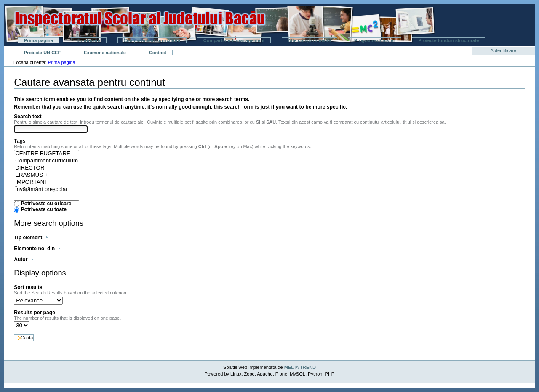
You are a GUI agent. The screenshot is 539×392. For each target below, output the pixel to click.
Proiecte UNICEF (42, 53)
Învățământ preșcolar (47, 189)
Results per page (35, 313)
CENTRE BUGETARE (47, 154)
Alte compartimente (309, 40)
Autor (21, 260)
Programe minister (375, 40)
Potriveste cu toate (44, 209)
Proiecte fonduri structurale (448, 40)
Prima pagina (39, 40)
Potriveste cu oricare (46, 204)
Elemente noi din (34, 249)
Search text (28, 117)
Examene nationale (105, 53)
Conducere (88, 40)
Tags (20, 141)
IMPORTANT (47, 182)
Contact (158, 53)
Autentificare (503, 50)
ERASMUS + (47, 175)
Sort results (28, 287)
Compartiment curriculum (152, 40)
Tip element (28, 238)
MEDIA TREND (300, 367)
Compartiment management (234, 40)
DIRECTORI (47, 168)
